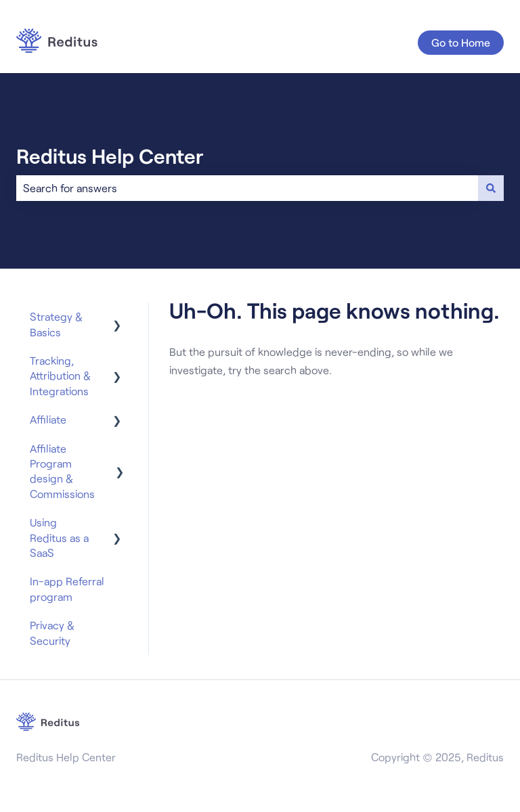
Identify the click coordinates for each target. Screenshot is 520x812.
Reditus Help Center (110, 156)
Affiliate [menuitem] (48, 419)
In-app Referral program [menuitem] (67, 588)
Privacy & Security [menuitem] (52, 632)
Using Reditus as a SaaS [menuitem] (59, 537)
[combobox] (247, 188)
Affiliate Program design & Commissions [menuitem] (62, 471)
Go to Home (461, 42)
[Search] (491, 188)
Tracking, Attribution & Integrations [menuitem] (60, 376)
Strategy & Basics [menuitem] (56, 324)
